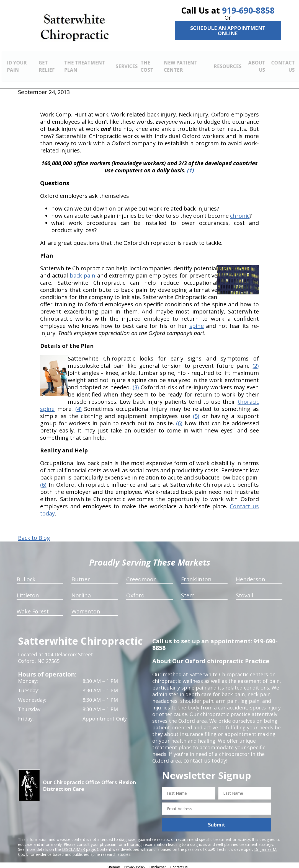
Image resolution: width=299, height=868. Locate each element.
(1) (191, 167)
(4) (78, 406)
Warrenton (86, 608)
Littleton (28, 592)
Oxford (135, 592)
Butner (81, 576)
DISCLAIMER (74, 846)
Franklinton (196, 576)
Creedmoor (141, 576)
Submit (217, 822)
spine (197, 323)
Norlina (81, 592)
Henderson (251, 576)
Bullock (26, 576)
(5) (196, 413)
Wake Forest (33, 608)
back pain (83, 272)
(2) (256, 363)
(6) (179, 420)
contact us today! (204, 758)
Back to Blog (34, 535)
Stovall (244, 592)
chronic (240, 213)
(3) (136, 384)
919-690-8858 (248, 10)
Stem (188, 592)
